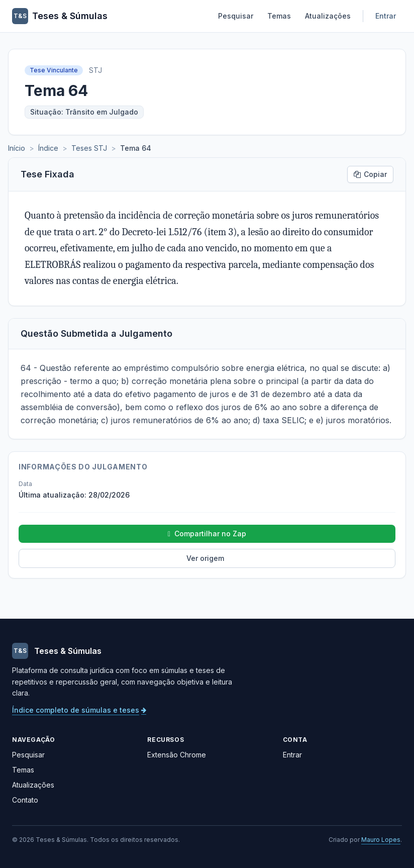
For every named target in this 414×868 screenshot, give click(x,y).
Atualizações (328, 16)
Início (17, 148)
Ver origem (205, 558)
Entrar (386, 16)
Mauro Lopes (381, 840)
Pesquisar (236, 16)
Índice (48, 148)
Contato (25, 800)
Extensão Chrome (177, 755)
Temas (279, 16)
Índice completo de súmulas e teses (79, 710)
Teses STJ (89, 148)
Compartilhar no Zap (207, 534)
